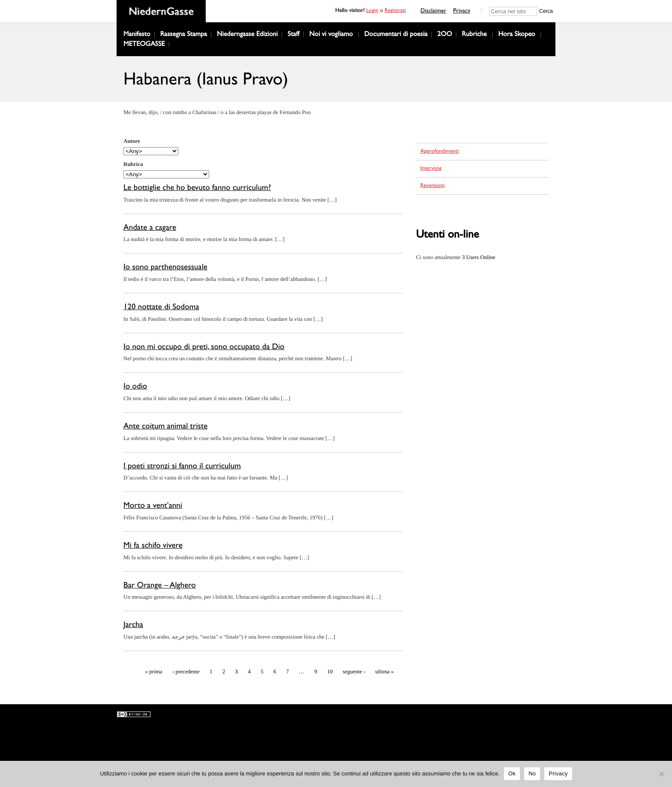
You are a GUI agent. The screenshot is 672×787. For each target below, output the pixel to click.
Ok (512, 773)
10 (330, 671)
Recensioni (433, 186)
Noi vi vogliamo (331, 35)
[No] (661, 774)
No (532, 773)
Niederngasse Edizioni (247, 35)
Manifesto (137, 35)
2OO (444, 35)
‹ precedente (186, 671)
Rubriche (474, 35)
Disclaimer (433, 12)
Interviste (431, 169)
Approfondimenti (440, 152)
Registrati (395, 11)
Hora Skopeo (516, 35)
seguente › (355, 671)
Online (479, 257)
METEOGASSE (144, 45)
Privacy (462, 12)
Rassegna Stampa (184, 35)
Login (372, 11)
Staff (294, 35)
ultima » (385, 671)
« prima (154, 671)
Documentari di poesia (396, 35)
